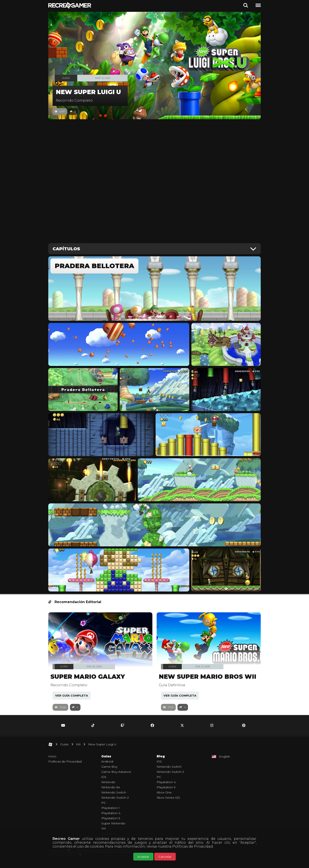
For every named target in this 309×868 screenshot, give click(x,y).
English (225, 763)
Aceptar (143, 857)
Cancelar (165, 857)
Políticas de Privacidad (193, 846)
